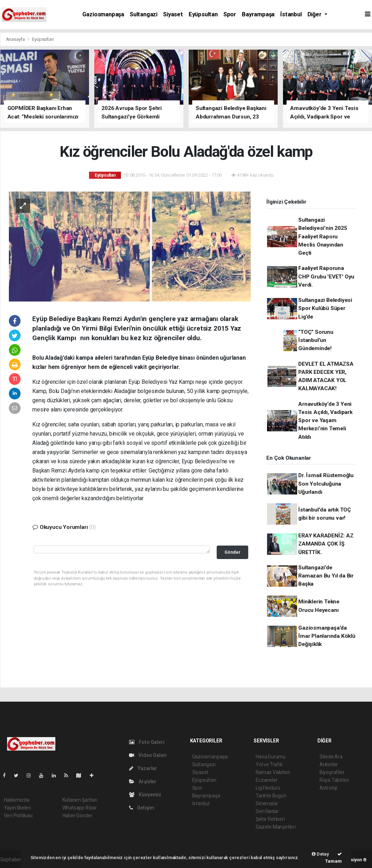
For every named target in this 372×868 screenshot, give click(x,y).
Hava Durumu (271, 757)
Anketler (329, 764)
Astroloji (328, 788)
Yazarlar (143, 768)
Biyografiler (332, 772)
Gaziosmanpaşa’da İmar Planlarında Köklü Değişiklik (327, 636)
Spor (230, 14)
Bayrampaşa (258, 14)
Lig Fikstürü (268, 788)
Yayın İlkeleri (17, 808)
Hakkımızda (17, 800)
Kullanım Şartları (80, 800)
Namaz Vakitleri (273, 772)
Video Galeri (148, 755)
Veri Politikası (18, 816)
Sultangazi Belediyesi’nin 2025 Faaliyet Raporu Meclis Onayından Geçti (323, 236)
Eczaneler (266, 780)
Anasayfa (16, 39)
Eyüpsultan (203, 14)
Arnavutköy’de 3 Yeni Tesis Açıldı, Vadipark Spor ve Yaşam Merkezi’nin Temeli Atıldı (325, 421)
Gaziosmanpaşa (103, 14)
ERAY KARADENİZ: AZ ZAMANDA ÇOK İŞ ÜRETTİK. (326, 544)
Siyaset (173, 14)
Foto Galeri (147, 742)
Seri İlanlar (267, 811)
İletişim (142, 808)
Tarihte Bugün (271, 796)
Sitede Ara (331, 757)
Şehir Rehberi (270, 819)
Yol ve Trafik (269, 764)
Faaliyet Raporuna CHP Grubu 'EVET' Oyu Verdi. (326, 277)
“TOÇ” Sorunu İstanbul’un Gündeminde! (316, 340)
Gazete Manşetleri (276, 827)
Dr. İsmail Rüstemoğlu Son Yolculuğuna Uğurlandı (326, 484)
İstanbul (291, 14)
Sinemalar (267, 803)
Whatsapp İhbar (80, 808)
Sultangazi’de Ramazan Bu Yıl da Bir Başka (326, 576)
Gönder (232, 552)
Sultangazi (144, 14)
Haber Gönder (77, 816)
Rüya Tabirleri (334, 780)
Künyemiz (145, 795)
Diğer (315, 14)
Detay (320, 854)
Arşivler (143, 781)
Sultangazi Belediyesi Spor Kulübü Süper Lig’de (325, 308)
